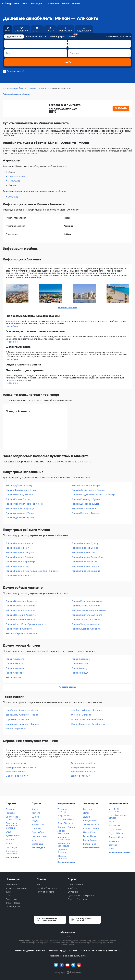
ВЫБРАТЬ (121, 108)
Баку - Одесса (65, 815)
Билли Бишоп (90, 840)
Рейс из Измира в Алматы (85, 513)
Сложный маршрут (55, 37)
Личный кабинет (76, 885)
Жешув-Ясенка (91, 825)
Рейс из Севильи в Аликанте (21, 606)
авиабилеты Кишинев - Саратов (23, 724)
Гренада (10, 813)
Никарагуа (11, 847)
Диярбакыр (38, 844)
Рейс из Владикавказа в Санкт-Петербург (94, 495)
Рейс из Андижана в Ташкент (21, 513)
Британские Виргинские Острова (12, 826)
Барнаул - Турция (66, 827)
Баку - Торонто (65, 823)
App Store (72, 888)
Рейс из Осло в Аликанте (19, 629)
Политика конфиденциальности (63, 951)
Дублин (87, 817)
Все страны (12, 857)
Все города (38, 848)
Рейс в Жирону (80, 668)
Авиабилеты (12, 885)
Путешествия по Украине (81, 896)
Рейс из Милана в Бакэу (84, 562)
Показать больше (68, 687)
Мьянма (10, 840)
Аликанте (44, 88)
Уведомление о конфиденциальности (67, 956)
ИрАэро (113, 845)
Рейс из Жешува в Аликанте (86, 624)
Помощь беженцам (77, 899)
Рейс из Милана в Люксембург (88, 557)
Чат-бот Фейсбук (46, 892)
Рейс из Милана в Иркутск (19, 543)
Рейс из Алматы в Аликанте (86, 606)
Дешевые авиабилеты (15, 88)
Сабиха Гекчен (91, 828)
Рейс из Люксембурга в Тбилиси (89, 490)
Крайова (36, 828)
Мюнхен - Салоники (82, 715)
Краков (35, 809)
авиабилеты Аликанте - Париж (22, 715)
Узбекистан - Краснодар (64, 845)
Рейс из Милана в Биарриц (86, 566)
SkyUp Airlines (116, 833)
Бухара (35, 817)
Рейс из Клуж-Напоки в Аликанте (89, 610)
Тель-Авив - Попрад (64, 810)
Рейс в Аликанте (14, 664)
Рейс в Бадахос (14, 677)
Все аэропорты (91, 848)
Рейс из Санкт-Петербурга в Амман (24, 504)
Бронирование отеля (82, 772)
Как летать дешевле (16, 763)
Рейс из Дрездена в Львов (86, 504)
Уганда (9, 844)
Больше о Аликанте (68, 307)
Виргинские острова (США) (14, 818)
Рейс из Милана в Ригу (18, 548)
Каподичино (90, 844)
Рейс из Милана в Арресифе (21, 562)
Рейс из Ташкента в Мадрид (87, 485)
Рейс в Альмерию (15, 668)
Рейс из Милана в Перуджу (20, 552)
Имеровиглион (39, 836)
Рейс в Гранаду (80, 673)
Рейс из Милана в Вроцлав (86, 571)
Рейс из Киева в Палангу (19, 499)
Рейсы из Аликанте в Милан (17, 94)
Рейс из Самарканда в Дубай (21, 490)
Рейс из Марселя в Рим (84, 508)
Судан (9, 832)
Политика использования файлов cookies (101, 951)
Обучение (73, 892)
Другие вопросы (80, 776)
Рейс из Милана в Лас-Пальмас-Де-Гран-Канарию (32, 571)
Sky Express (115, 829)
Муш (34, 840)
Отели (9, 896)
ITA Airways (115, 826)
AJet (111, 849)
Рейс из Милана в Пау (83, 552)
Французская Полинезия (13, 852)
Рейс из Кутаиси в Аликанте (20, 620)
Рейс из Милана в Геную (19, 566)
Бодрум (35, 821)
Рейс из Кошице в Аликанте (20, 610)
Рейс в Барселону (81, 659)
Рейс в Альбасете (15, 659)
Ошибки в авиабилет (17, 776)
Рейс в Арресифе (15, 673)
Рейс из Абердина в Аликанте (21, 633)
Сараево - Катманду (63, 851)
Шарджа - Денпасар (63, 857)
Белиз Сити (38, 825)
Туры (8, 892)
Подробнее (12, 326)
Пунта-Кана (89, 832)
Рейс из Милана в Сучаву (85, 543)
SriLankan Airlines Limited (118, 817)
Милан (33, 88)
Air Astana (114, 841)
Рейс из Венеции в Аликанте (21, 615)
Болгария (11, 809)
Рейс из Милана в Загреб (85, 548)
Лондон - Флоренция (63, 832)
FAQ (39, 885)
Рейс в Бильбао (80, 664)
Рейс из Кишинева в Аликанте (88, 601)
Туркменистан (13, 836)
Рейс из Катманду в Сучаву (86, 499)
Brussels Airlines (117, 837)
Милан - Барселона (16, 729)
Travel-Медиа (13, 903)
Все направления (66, 862)
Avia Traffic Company (115, 810)
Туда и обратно (14, 37)
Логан (86, 813)
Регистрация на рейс (82, 763)
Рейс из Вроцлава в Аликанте (21, 601)
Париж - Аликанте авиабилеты (87, 719)
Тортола (36, 813)
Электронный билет (16, 772)
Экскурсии (11, 899)
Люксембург (38, 832)
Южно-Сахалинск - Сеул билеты (88, 724)
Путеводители (13, 907)
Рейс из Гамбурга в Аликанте (87, 615)
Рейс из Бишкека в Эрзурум (20, 508)
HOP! (112, 822)
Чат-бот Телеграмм (47, 888)
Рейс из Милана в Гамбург (19, 557)
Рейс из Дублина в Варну (19, 485)
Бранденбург (90, 821)
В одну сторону (34, 37)
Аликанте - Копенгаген (64, 838)
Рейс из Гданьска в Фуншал (20, 518)
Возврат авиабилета (82, 767)
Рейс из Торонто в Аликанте (87, 620)
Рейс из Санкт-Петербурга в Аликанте (26, 624)
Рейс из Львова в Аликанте (86, 629)
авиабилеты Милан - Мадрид (86, 710)
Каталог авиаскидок (16, 888)
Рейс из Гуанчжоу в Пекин (19, 495)
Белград (88, 809)
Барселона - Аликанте (17, 719)
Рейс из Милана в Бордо (19, 576)
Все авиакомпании (119, 852)
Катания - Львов (66, 819)
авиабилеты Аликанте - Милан (22, 710)
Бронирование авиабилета (20, 767)
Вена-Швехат (90, 836)
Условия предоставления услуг (30, 951)
